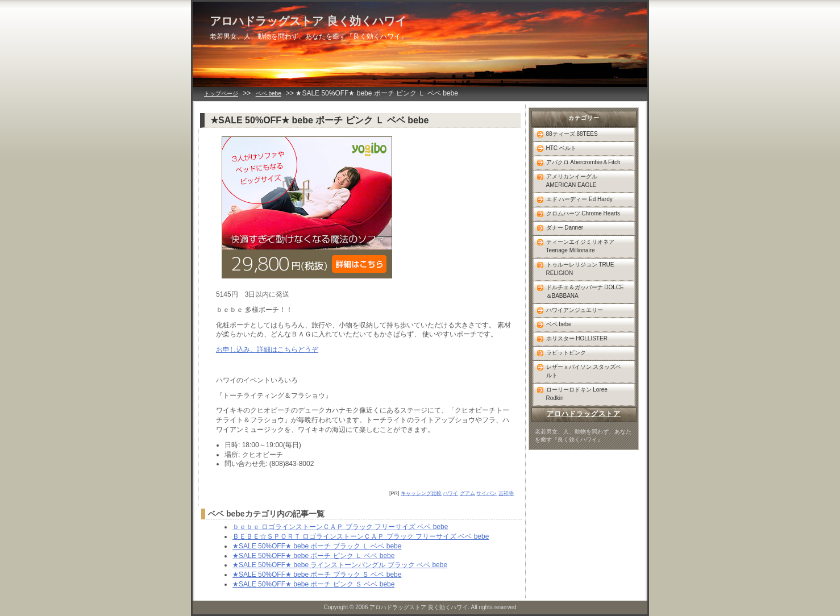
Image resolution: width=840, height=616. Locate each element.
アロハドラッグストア (584, 414)
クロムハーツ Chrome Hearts (583, 213)
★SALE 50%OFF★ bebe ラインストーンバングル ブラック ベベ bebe (340, 565)
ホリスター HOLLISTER (577, 338)
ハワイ (450, 493)
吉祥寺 (506, 493)
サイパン (486, 493)
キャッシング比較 (421, 493)
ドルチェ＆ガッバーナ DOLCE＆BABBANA (585, 292)
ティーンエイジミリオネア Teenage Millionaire (580, 246)
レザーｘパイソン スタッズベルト (584, 371)
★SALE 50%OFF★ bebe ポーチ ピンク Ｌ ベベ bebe (313, 556)
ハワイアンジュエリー (575, 310)
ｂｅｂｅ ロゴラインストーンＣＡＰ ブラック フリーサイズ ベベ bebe (340, 527)
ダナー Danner (565, 228)
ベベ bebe (269, 93)
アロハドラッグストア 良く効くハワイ (308, 21)
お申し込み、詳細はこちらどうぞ (267, 349)
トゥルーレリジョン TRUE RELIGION (580, 269)
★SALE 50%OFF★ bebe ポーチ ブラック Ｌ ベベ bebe (317, 546)
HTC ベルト (561, 148)
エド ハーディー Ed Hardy (579, 199)
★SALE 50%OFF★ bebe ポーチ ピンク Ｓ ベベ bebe (313, 584)
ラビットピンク (566, 353)
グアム (467, 493)
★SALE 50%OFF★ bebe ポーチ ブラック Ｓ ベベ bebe (317, 575)
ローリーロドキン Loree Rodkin (577, 394)
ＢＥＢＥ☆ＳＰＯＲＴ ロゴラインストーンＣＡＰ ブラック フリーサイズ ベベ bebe (361, 536)
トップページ (221, 93)
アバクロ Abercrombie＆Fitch (583, 162)
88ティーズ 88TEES (572, 134)
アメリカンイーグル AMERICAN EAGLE (572, 181)
